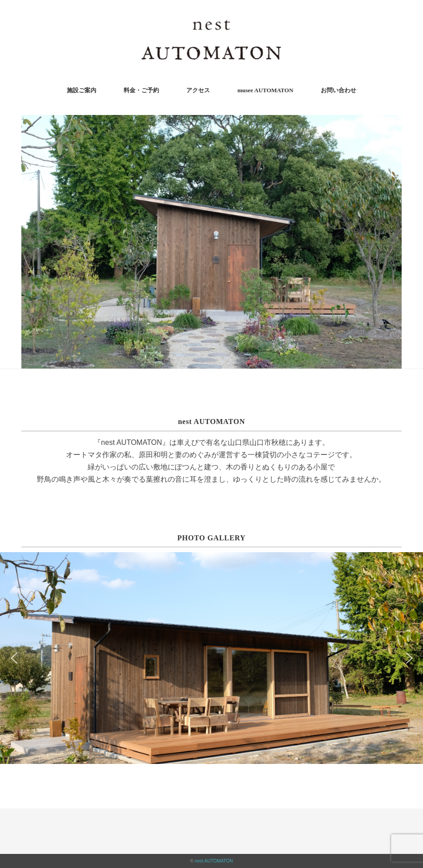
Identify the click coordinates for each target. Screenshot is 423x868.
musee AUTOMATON (265, 90)
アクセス (198, 90)
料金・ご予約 (141, 90)
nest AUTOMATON (214, 861)
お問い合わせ (338, 90)
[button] (14, 658)
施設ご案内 (82, 90)
